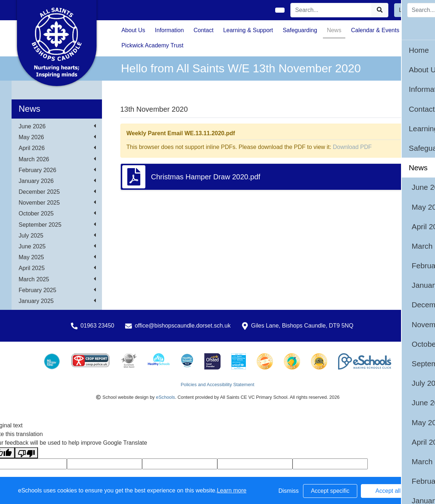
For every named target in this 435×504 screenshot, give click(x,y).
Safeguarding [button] (300, 30)
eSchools (165, 397)
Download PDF (352, 147)
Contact (203, 30)
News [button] (334, 30)
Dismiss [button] (289, 491)
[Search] (331, 10)
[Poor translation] (26, 453)
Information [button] (169, 30)
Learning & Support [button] (248, 30)
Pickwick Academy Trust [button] (153, 45)
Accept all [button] (388, 491)
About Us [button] (133, 30)
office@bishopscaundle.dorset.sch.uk (183, 326)
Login (406, 10)
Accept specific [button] (330, 491)
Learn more (232, 490)
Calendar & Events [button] (375, 30)
